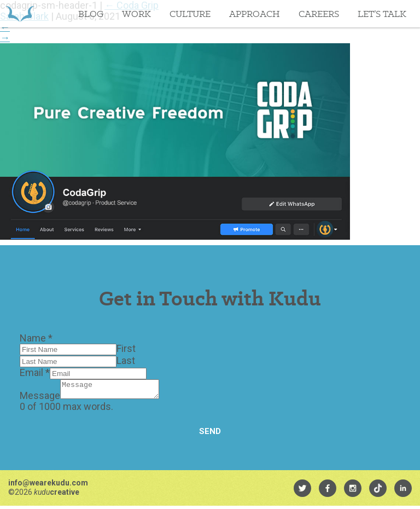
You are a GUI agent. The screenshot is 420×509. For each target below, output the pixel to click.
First (126, 348)
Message (40, 399)
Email (35, 372)
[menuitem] (302, 491)
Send (210, 435)
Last (126, 360)
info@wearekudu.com (48, 486)
